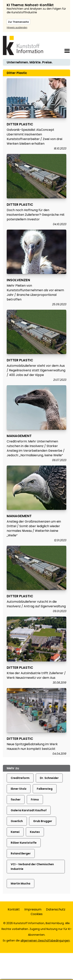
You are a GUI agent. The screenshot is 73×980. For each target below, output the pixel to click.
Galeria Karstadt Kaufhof (29, 810)
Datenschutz (56, 909)
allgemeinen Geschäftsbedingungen (45, 941)
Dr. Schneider (49, 778)
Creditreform (20, 778)
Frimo (35, 800)
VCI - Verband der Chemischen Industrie (32, 867)
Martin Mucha (21, 884)
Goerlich (17, 821)
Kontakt (14, 909)
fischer (16, 800)
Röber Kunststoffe (24, 843)
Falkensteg (45, 789)
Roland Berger (21, 853)
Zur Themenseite (18, 22)
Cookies (37, 914)
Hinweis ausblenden (17, 28)
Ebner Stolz (19, 789)
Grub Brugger (43, 821)
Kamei (15, 832)
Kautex (35, 832)
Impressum (33, 909)
